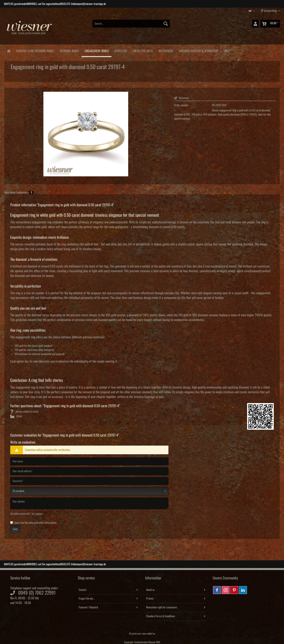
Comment (181, 98)
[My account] (255, 24)
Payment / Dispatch (88, 607)
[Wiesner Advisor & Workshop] (199, 50)
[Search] (166, 24)
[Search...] (131, 24)
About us (150, 590)
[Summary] (89, 481)
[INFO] (227, 50)
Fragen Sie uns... (87, 599)
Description (10, 192)
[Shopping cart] (270, 24)
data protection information (43, 523)
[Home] (9, 51)
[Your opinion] (89, 503)
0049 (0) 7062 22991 (37, 593)
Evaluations (25, 192)
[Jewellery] (121, 50)
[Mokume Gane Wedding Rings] (35, 50)
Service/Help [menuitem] (269, 11)
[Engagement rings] (97, 51)
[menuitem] (131, 26)
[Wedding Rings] (69, 50)
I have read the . (35, 523)
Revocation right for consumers (162, 607)
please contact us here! (24, 412)
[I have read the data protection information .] (12, 522)
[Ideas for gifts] (143, 50)
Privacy (150, 599)
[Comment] (89, 491)
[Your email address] (89, 471)
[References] (166, 50)
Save (15, 529)
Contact (83, 590)
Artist (16, 416)
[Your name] (89, 461)
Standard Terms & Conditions (161, 616)
